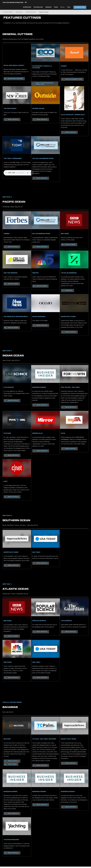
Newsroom (19, 12)
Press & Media (8, 12)
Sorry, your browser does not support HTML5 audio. (18, 173)
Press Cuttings (44, 12)
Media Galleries (31, 12)
